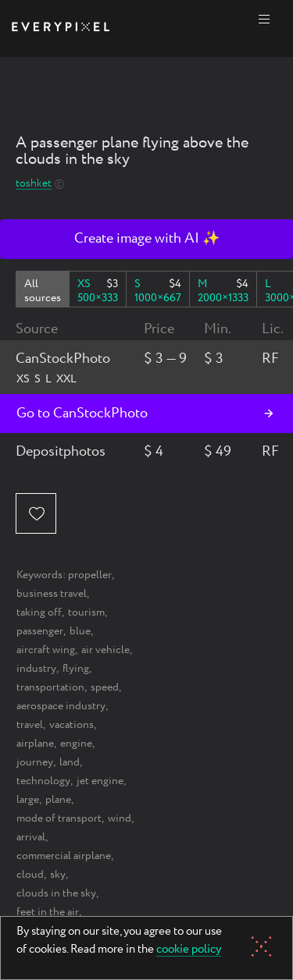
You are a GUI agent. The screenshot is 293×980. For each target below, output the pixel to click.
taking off (39, 612)
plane (58, 800)
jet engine (100, 781)
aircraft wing (46, 650)
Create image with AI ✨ (147, 239)
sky (58, 875)
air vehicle (105, 650)
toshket (34, 184)
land (70, 762)
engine (76, 744)
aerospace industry (61, 706)
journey (35, 762)
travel (30, 725)
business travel (52, 594)
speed (105, 687)
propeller (90, 575)
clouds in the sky (56, 893)
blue (80, 631)
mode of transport (59, 818)
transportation (50, 687)
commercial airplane (64, 856)
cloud (30, 875)
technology (43, 781)
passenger (40, 631)
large (28, 800)
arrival (31, 837)
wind (120, 818)
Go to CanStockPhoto (82, 414)
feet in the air (48, 912)
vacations (71, 725)
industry (36, 669)
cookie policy (189, 950)
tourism (86, 612)
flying (76, 669)
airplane (35, 744)
